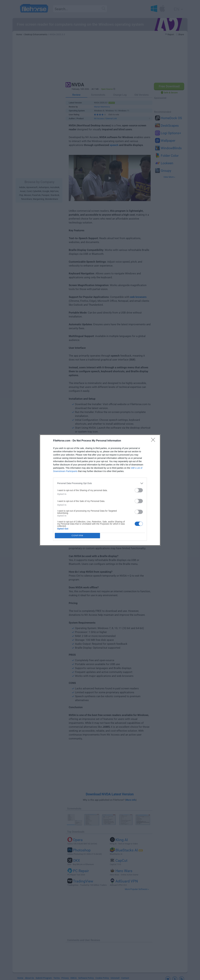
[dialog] (100, 490)
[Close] (154, 441)
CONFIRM (77, 535)
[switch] (139, 490)
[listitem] (100, 483)
